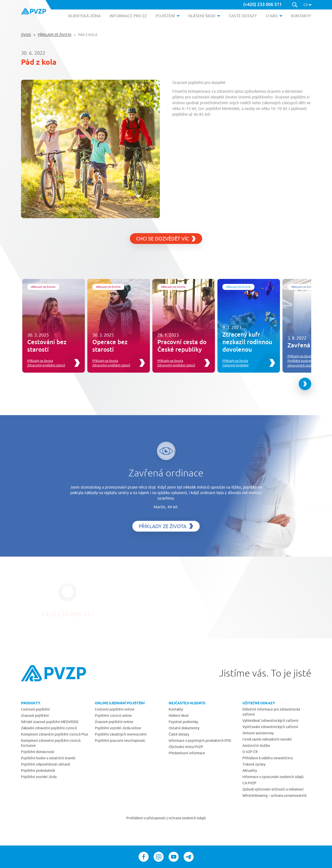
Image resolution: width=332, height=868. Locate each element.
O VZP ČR (250, 752)
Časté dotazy (179, 734)
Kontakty (176, 709)
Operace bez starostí (110, 346)
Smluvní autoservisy (258, 733)
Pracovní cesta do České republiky (182, 346)
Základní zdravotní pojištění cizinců (49, 728)
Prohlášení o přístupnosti (146, 818)
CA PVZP (249, 783)
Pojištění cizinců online (113, 716)
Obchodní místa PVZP (186, 747)
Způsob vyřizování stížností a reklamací (273, 789)
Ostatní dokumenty (184, 728)
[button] (307, 5)
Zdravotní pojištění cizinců (46, 365)
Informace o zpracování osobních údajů (273, 777)
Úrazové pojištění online (114, 722)
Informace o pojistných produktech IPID (200, 741)
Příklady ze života (55, 35)
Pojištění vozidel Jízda (39, 777)
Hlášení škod (179, 716)
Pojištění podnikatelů (38, 771)
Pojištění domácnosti (38, 752)
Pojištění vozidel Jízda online (118, 728)
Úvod (26, 35)
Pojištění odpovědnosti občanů (46, 764)
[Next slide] (305, 384)
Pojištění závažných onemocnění (121, 734)
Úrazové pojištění (35, 716)
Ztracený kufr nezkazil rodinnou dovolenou (247, 342)
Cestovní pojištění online (115, 709)
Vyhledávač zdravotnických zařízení (270, 721)
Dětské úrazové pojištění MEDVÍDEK (50, 722)
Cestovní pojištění (235, 365)
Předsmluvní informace (187, 753)
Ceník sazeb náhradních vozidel (267, 739)
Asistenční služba (256, 746)
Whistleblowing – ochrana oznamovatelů (274, 796)
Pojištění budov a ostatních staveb (48, 758)
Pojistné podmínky (183, 722)
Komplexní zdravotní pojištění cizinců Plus (55, 734)
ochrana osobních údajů (187, 818)
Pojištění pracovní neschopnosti (120, 741)
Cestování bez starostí (47, 346)
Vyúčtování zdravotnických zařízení (270, 727)
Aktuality (250, 771)
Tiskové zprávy (254, 764)
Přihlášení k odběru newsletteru (268, 758)
